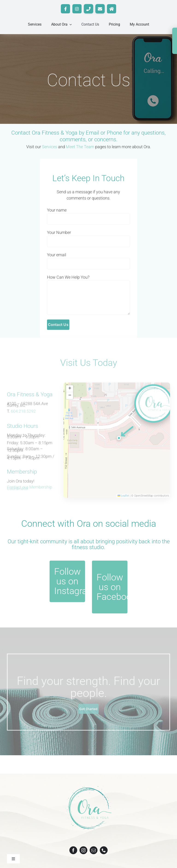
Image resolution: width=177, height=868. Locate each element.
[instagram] (83, 850)
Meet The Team (80, 148)
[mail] (94, 850)
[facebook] (73, 850)
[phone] (104, 850)
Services (50, 148)
